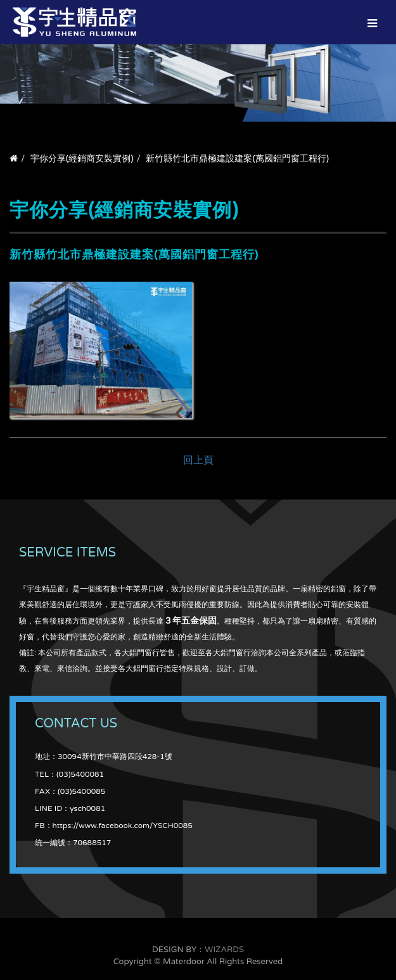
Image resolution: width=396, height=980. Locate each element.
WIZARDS (224, 950)
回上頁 (198, 460)
